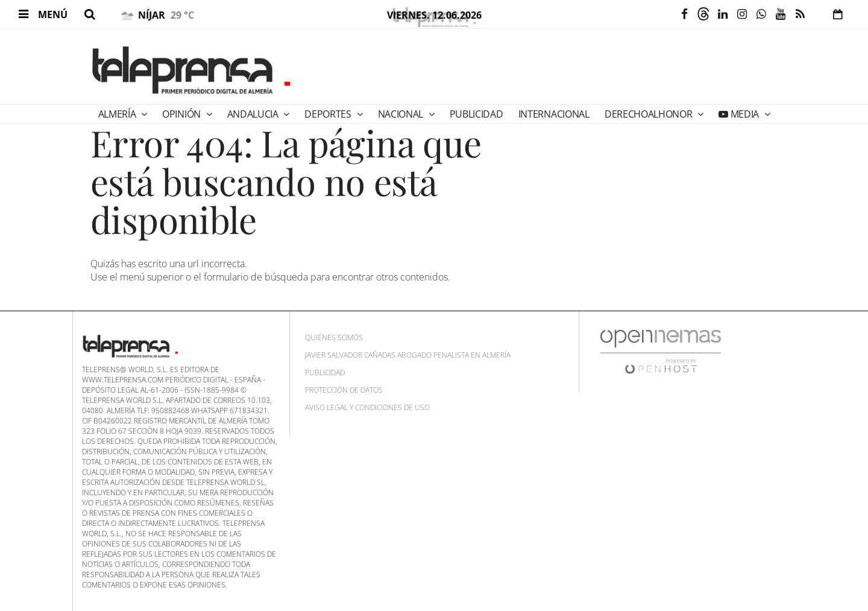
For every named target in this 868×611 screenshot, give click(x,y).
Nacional (402, 114)
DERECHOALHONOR (649, 114)
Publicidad (325, 372)
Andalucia (254, 114)
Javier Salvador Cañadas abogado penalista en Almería (408, 355)
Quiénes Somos (334, 337)
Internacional (554, 114)
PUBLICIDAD (476, 114)
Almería (118, 114)
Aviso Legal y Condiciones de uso (367, 407)
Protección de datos (344, 390)
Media (745, 114)
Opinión (182, 114)
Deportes (329, 114)
